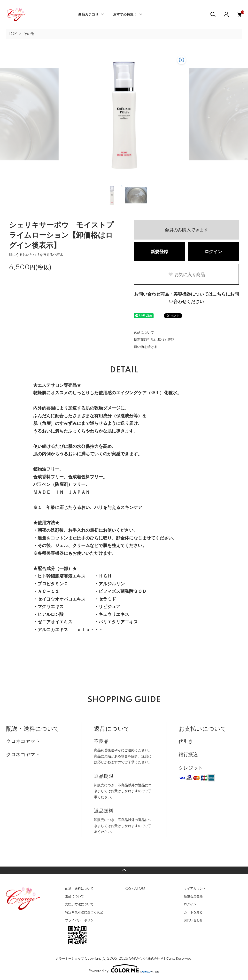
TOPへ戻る (124, 870)
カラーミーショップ (70, 959)
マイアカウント (195, 889)
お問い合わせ (193, 920)
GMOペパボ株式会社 (144, 959)
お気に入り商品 (186, 275)
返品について (144, 333)
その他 (29, 34)
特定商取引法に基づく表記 (154, 340)
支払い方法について (79, 904)
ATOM (140, 889)
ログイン (213, 252)
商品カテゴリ (88, 15)
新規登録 (159, 252)
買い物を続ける (146, 347)
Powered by (124, 968)
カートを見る (193, 912)
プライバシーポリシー (81, 920)
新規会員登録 (193, 896)
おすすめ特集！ (125, 15)
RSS (128, 889)
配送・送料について (79, 889)
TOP (13, 34)
